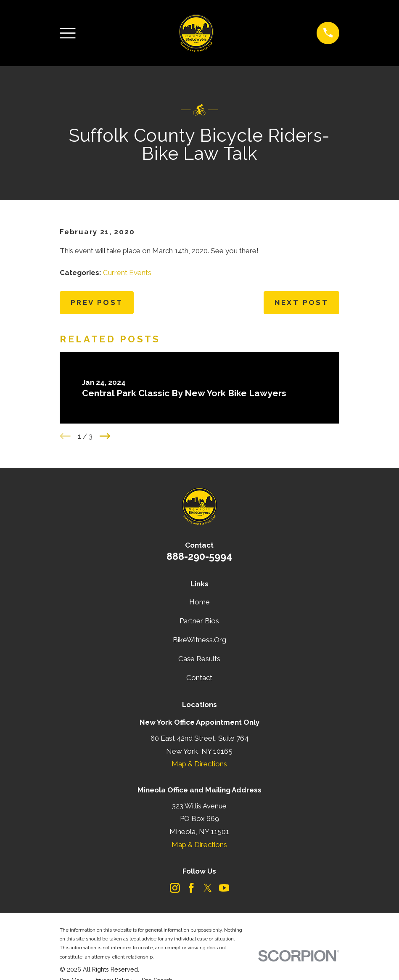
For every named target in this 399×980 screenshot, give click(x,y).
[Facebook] (191, 888)
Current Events (127, 273)
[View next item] (105, 436)
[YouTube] (224, 888)
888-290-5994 (199, 556)
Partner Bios (199, 621)
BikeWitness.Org (199, 640)
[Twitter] (208, 888)
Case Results (199, 659)
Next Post (302, 302)
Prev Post (97, 302)
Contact (199, 678)
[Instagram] (175, 888)
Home (199, 602)
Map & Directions (199, 764)
